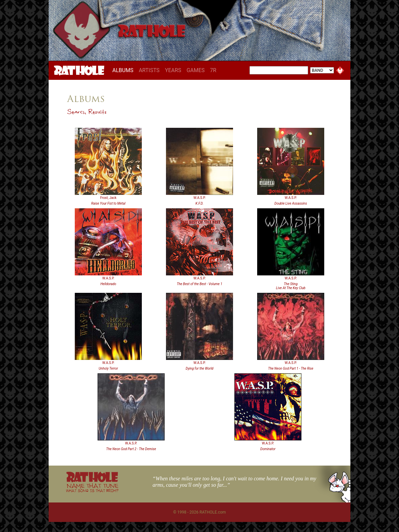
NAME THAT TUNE (92, 488)
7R (213, 70)
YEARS (173, 70)
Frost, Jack (108, 198)
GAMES (195, 70)
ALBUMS (124, 70)
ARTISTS (149, 70)
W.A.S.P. (199, 198)
